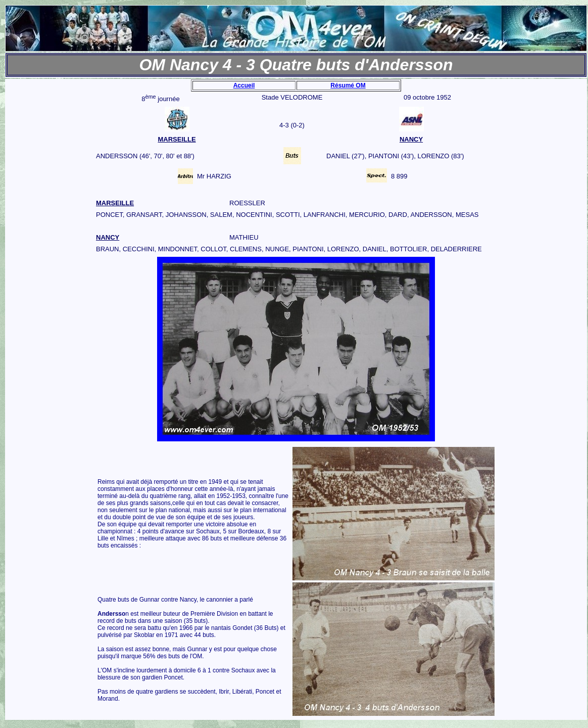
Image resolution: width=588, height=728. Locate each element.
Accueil (244, 85)
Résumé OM (348, 85)
